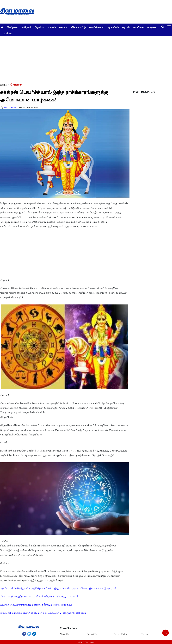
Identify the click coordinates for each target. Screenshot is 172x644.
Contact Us (92, 634)
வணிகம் (7, 33)
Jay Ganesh (10, 107)
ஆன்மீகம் (113, 27)
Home (3, 85)
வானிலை (138, 27)
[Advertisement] (85, 59)
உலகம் (52, 27)
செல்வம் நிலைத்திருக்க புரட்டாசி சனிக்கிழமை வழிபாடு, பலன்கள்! (39, 596)
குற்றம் (126, 27)
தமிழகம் (27, 27)
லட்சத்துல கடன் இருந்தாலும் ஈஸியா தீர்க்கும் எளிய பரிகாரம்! (36, 605)
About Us (64, 634)
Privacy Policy (120, 634)
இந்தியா (40, 27)
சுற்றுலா (152, 27)
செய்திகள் (13, 27)
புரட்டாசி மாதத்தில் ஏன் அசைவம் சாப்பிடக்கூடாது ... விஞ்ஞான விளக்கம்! (44, 613)
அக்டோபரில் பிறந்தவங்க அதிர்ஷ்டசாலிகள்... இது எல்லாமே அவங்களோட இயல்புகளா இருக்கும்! (58, 588)
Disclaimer (146, 634)
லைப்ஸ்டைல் (97, 27)
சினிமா (63, 27)
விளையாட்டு (78, 27)
